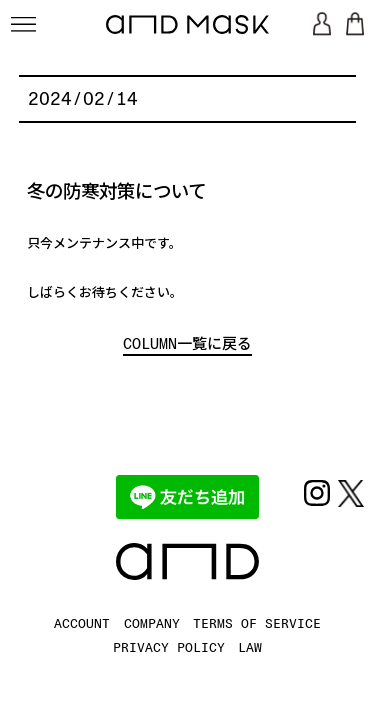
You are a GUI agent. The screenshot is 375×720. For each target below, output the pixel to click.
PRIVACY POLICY (169, 647)
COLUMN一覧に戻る (187, 343)
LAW (250, 647)
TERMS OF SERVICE (257, 623)
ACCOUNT (82, 623)
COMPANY (152, 623)
